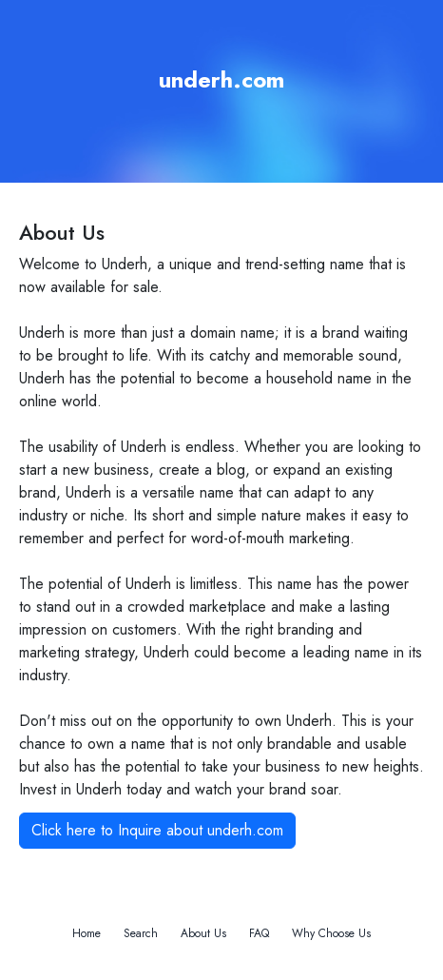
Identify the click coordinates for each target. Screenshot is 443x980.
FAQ (259, 933)
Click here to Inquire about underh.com (157, 830)
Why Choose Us (331, 933)
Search (141, 933)
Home (87, 933)
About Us (203, 933)
